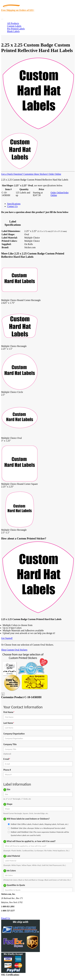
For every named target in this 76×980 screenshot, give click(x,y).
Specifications (14, 204)
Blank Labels (13, 31)
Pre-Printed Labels (16, 29)
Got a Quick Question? (12, 174)
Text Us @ (12, 915)
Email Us (6, 918)
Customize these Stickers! (35, 174)
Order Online (55, 174)
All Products (13, 23)
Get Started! (7, 638)
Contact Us (12, 206)
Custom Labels (14, 26)
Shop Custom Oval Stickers (14, 650)
